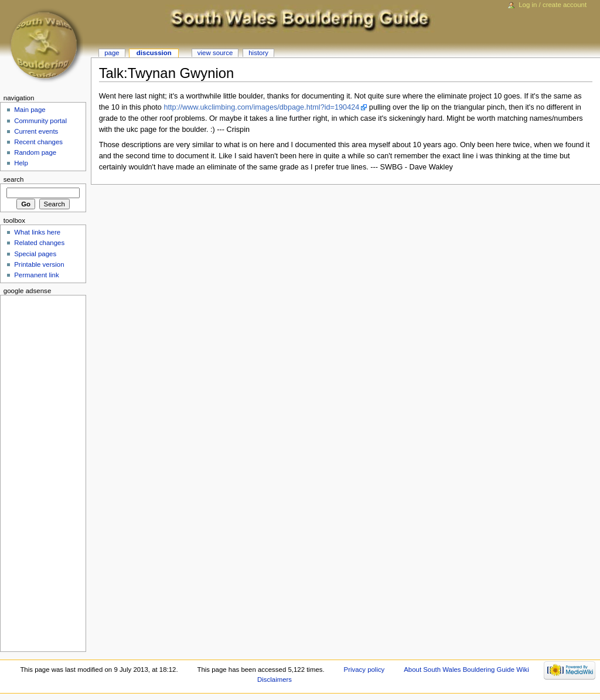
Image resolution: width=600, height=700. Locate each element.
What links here (37, 232)
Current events (36, 131)
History (258, 53)
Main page (30, 110)
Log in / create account (553, 5)
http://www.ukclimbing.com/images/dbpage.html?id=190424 (261, 107)
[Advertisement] (39, 471)
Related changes (39, 243)
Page (112, 53)
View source (215, 53)
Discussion (154, 53)
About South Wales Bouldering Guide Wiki (466, 670)
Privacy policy (364, 670)
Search (14, 179)
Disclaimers (275, 679)
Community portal (40, 121)
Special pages (35, 254)
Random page (35, 152)
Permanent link (36, 275)
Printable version (39, 264)
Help (21, 163)
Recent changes (38, 142)
